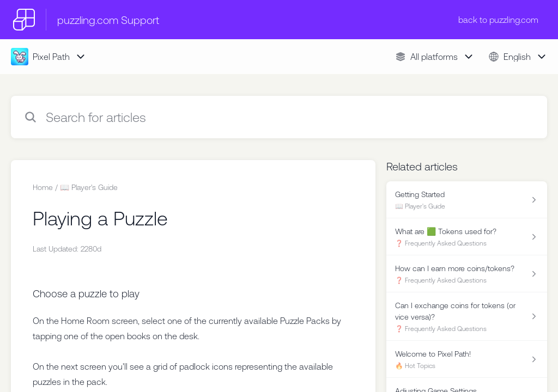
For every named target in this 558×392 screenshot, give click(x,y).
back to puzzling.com (498, 20)
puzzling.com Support (108, 20)
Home (43, 187)
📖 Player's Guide (89, 187)
